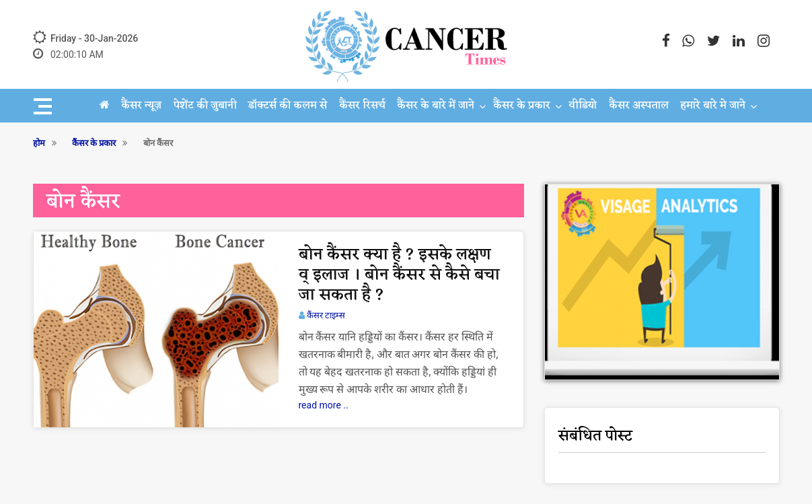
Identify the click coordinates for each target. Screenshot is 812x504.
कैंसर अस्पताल (639, 106)
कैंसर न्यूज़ (141, 106)
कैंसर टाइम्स (326, 315)
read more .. (324, 405)
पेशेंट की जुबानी (205, 106)
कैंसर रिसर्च (362, 106)
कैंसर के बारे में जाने (436, 106)
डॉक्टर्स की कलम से (288, 106)
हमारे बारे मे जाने (713, 106)
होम (39, 143)
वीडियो (583, 106)
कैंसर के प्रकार (522, 106)
